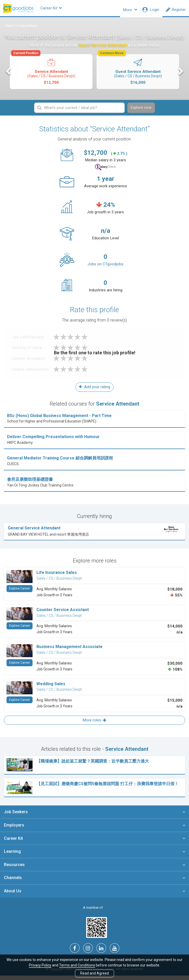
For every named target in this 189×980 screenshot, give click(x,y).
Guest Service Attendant (137, 73)
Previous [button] (9, 74)
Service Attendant (51, 73)
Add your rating (95, 391)
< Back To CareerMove (21, 29)
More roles (95, 725)
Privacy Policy (40, 965)
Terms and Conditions (77, 965)
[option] (51, 75)
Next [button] (180, 74)
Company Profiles (95, 10)
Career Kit (61, 10)
